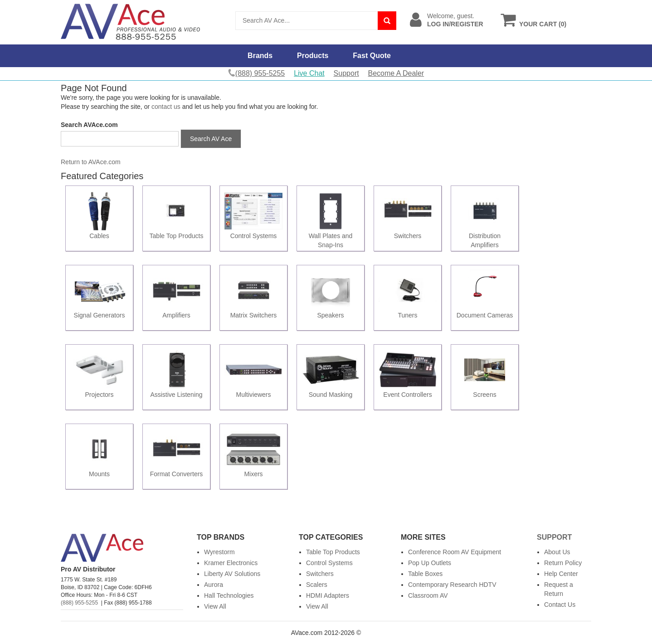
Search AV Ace (211, 139)
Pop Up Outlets (430, 563)
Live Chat (309, 73)
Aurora (214, 585)
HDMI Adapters (328, 595)
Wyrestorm (219, 552)
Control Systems (329, 563)
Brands (260, 56)
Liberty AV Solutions (232, 574)
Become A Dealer (396, 73)
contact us (166, 107)
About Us (557, 552)
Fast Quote (372, 56)
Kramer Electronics (231, 563)
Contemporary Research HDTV (452, 585)
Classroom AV (428, 595)
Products (313, 56)
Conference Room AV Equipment (455, 552)
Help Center (561, 574)
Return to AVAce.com (91, 162)
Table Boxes (425, 574)
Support (346, 73)
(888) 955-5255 (79, 603)
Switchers (320, 574)
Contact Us (560, 605)
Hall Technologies (229, 595)
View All (215, 606)
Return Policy (563, 563)
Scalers (317, 585)
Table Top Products (333, 552)
